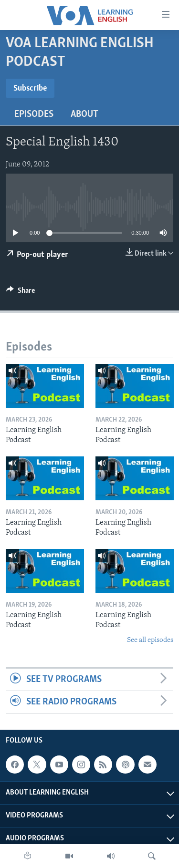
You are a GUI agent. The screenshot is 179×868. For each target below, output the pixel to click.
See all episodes (150, 640)
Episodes (34, 114)
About (84, 114)
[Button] (21, 293)
